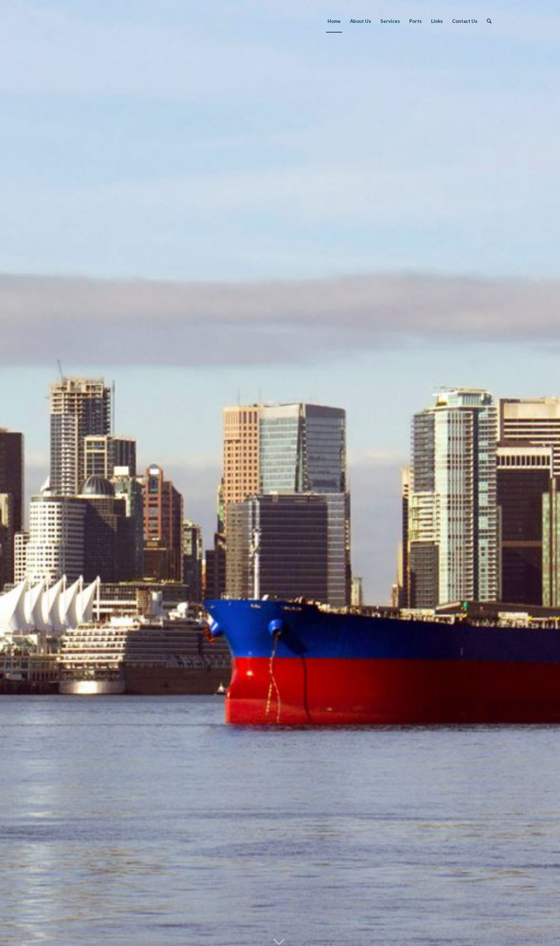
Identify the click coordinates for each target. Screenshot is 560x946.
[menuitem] (334, 21)
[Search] (489, 21)
